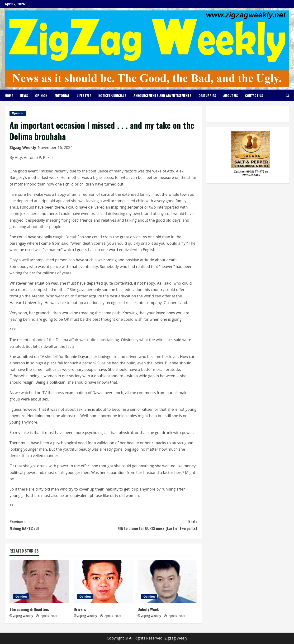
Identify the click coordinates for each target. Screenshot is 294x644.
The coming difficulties (29, 609)
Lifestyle (84, 95)
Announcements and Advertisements (162, 95)
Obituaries (207, 95)
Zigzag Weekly (23, 148)
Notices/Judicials (112, 95)
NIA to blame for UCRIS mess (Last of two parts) (150, 525)
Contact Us (254, 95)
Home (9, 95)
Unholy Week (148, 609)
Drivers (80, 609)
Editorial (62, 95)
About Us (231, 95)
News (24, 95)
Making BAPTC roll (56, 525)
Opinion (41, 95)
